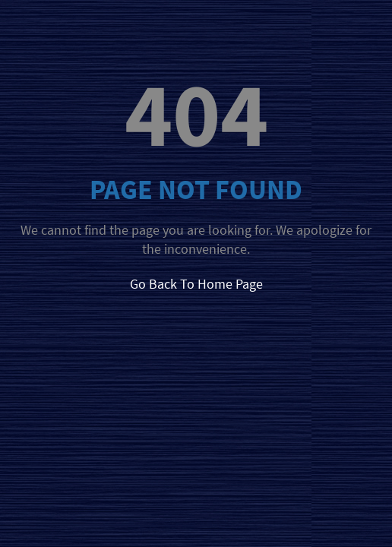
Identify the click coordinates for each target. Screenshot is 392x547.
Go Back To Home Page (196, 284)
